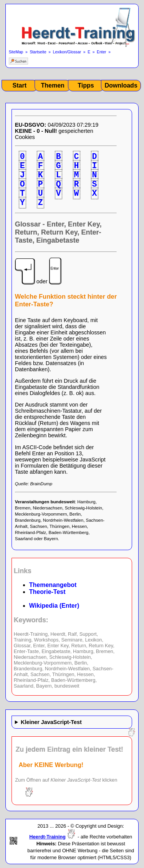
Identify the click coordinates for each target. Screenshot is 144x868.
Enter (101, 52)
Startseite (38, 52)
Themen (52, 85)
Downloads (121, 85)
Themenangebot (53, 585)
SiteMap (16, 52)
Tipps (86, 85)
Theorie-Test (47, 592)
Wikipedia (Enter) (54, 606)
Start (20, 85)
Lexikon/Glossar (67, 52)
